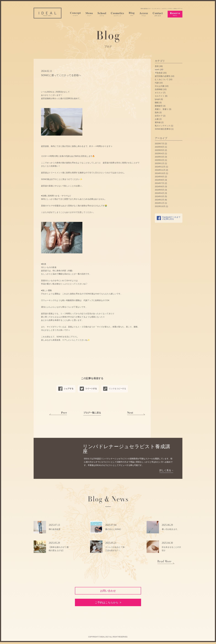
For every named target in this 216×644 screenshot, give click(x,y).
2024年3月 (159, 196)
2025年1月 (159, 163)
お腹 (157, 119)
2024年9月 (159, 177)
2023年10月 (160, 206)
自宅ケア (159, 116)
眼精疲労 (159, 106)
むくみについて (162, 79)
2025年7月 (159, 144)
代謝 (157, 83)
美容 (157, 66)
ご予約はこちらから (106, 604)
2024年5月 (159, 190)
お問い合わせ (108, 591)
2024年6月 (159, 186)
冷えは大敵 (160, 86)
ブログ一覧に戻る (92, 413)
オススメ (159, 93)
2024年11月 (160, 170)
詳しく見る (165, 470)
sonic (157, 70)
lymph (157, 99)
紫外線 (158, 122)
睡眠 (157, 103)
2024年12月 (160, 167)
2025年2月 (159, 160)
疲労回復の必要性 (163, 76)
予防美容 (159, 73)
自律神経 (159, 89)
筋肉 (157, 112)
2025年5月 (159, 150)
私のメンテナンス (163, 126)
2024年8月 (159, 180)
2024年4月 (159, 193)
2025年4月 (159, 153)
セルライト (160, 96)
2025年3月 (159, 157)
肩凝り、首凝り (162, 109)
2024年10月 (160, 173)
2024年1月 (159, 203)
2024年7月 (159, 183)
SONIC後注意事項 (163, 129)
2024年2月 (159, 200)
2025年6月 (159, 147)
